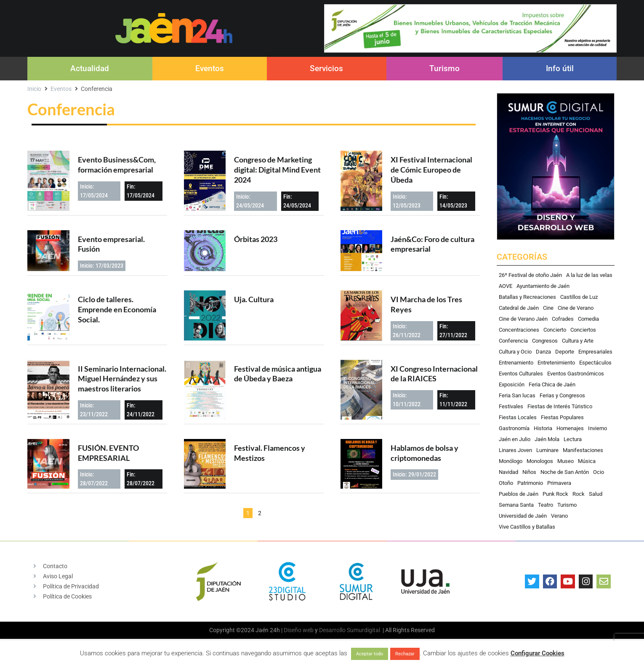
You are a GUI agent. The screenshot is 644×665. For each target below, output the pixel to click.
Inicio (34, 89)
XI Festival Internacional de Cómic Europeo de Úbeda (431, 170)
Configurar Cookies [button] (538, 653)
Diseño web (299, 630)
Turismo (444, 68)
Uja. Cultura (254, 299)
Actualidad (90, 68)
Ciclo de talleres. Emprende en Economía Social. (117, 309)
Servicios (326, 68)
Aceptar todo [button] (370, 654)
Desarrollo (332, 630)
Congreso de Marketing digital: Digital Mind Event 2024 (277, 170)
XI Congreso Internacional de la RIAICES (434, 374)
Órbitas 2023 (256, 239)
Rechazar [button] (405, 654)
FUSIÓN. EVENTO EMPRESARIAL (108, 453)
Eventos (210, 68)
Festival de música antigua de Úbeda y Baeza (278, 374)
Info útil (560, 68)
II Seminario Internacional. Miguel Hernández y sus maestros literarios (122, 379)
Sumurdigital (363, 630)
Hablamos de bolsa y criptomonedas (424, 453)
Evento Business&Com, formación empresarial (117, 165)
